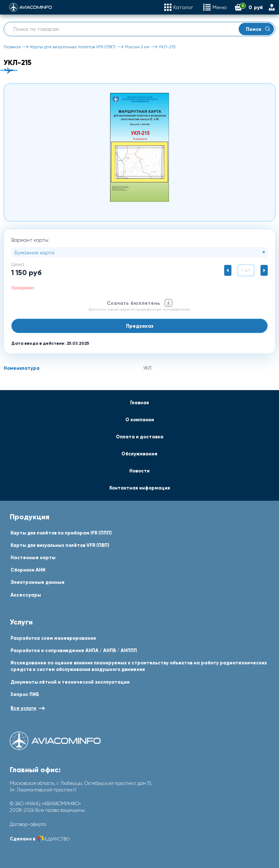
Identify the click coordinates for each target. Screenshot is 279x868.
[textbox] (139, 253)
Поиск (258, 29)
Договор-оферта (28, 824)
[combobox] (139, 252)
